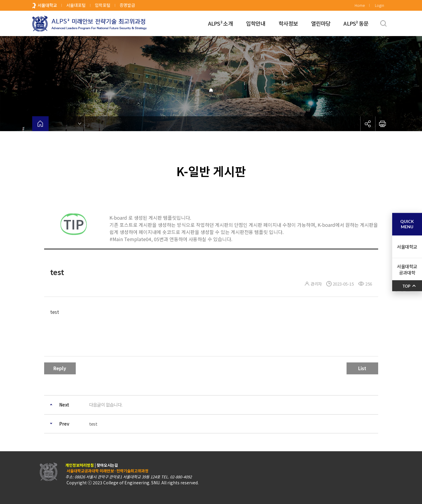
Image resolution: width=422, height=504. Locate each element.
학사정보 (288, 23)
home (40, 124)
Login (380, 5)
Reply (60, 368)
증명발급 (127, 5)
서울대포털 (76, 5)
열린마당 (321, 23)
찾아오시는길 (107, 465)
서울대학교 (47, 5)
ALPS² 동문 (356, 23)
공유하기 (368, 124)
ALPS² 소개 (221, 23)
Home (360, 5)
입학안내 (256, 23)
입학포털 (103, 5)
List (362, 368)
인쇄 (383, 124)
